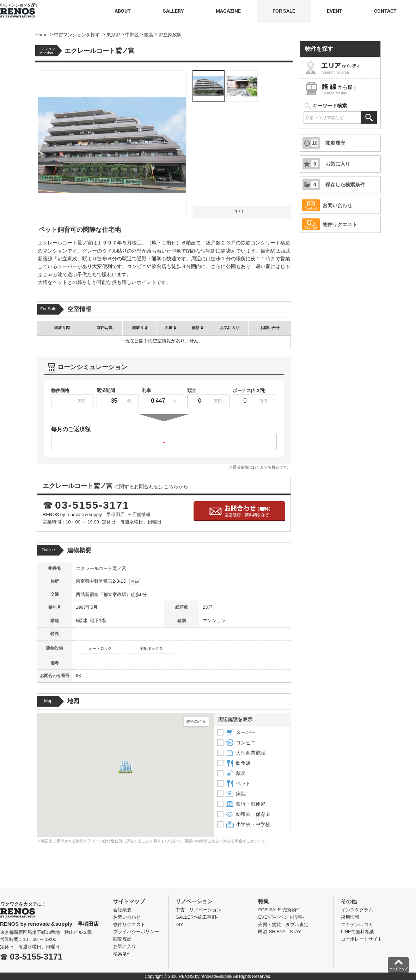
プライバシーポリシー (136, 932)
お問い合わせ (327, 205)
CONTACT (385, 11)
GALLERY (173, 11)
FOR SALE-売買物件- (280, 910)
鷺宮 (108, 581)
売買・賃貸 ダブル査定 (283, 925)
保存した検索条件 (334, 184)
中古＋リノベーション (198, 910)
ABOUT (123, 11)
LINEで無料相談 (357, 932)
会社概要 (122, 910)
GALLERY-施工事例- (197, 917)
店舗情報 (141, 514)
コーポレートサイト (362, 939)
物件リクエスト (330, 224)
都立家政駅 (115, 594)
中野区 (96, 581)
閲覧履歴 (324, 143)
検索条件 (122, 954)
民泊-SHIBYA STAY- (280, 932)
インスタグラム (357, 910)
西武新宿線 (87, 594)
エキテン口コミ (357, 925)
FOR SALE (284, 11)
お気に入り (326, 164)
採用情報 (350, 917)
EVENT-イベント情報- (281, 917)
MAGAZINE (228, 11)
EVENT (335, 11)
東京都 (83, 581)
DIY (179, 925)
